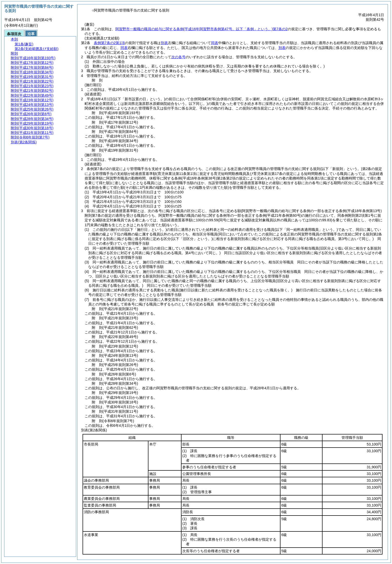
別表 (164, 43)
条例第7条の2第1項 (109, 43)
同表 (215, 43)
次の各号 (178, 57)
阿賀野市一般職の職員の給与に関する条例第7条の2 (202, 29)
